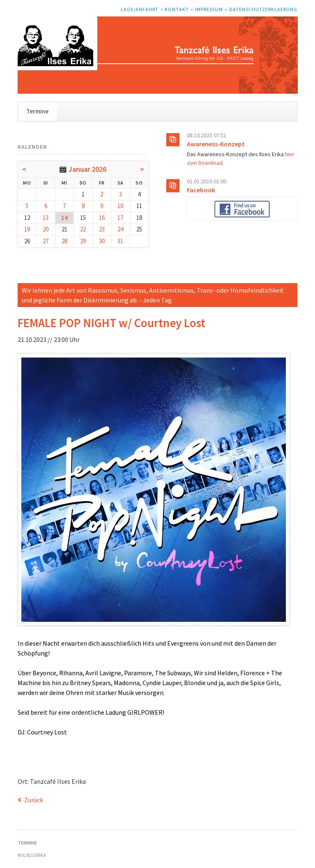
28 (64, 241)
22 (83, 229)
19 (27, 229)
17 (120, 218)
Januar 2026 (87, 169)
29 (83, 241)
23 (102, 229)
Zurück (34, 800)
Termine (37, 111)
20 (46, 229)
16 (102, 218)
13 (46, 218)
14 (64, 218)
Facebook (201, 190)
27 (46, 241)
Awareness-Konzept (216, 144)
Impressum (209, 9)
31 (120, 241)
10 (120, 206)
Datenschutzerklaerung (263, 9)
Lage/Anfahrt (140, 9)
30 (102, 241)
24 (120, 229)
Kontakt (177, 9)
